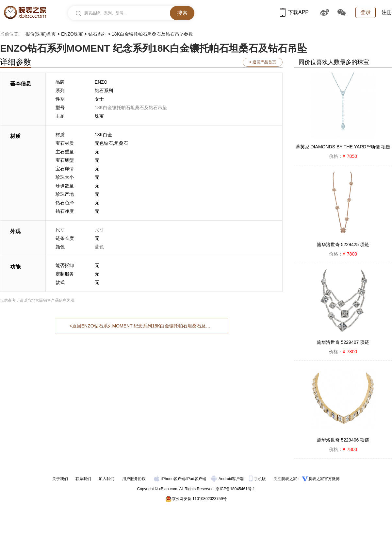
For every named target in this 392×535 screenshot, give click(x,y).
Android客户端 (228, 479)
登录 (366, 12)
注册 (387, 12)
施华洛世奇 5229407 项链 (343, 342)
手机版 (258, 479)
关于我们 (60, 479)
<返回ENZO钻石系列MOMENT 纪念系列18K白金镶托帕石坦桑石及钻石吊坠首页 (141, 326)
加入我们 (106, 479)
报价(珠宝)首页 (41, 34)
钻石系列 (97, 34)
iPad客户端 (196, 479)
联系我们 (83, 479)
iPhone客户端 (170, 479)
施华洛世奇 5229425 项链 (343, 244)
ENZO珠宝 (72, 34)
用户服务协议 (134, 479)
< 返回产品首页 (263, 62)
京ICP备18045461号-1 (235, 489)
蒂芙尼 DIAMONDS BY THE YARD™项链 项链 (343, 147)
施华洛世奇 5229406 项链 (343, 440)
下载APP (294, 12)
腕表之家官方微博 (324, 479)
